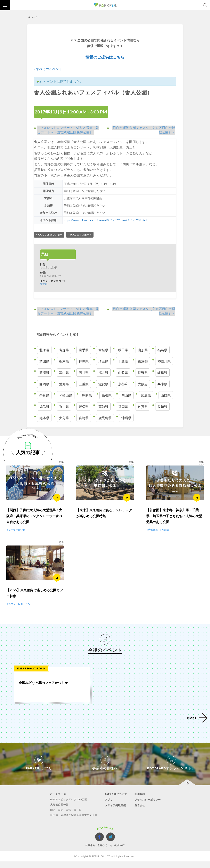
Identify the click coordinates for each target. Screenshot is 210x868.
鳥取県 (87, 395)
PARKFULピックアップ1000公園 (67, 806)
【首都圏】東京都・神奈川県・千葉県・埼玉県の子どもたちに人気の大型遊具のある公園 (174, 519)
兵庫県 (162, 384)
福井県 (103, 373)
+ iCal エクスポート (80, 235)
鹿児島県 (105, 418)
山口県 (166, 395)
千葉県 (123, 361)
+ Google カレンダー (49, 235)
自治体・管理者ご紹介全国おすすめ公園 (73, 822)
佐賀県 (143, 407)
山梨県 (123, 373)
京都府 (123, 384)
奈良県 (44, 395)
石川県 (84, 373)
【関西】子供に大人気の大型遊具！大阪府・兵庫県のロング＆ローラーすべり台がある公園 (34, 519)
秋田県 (123, 350)
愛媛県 (84, 407)
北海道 (44, 350)
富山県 (64, 373)
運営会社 (140, 812)
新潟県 (44, 373)
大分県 (64, 418)
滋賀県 (103, 384)
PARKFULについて (116, 801)
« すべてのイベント (48, 69)
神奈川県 (164, 361)
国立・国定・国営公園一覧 (64, 816)
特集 (61, 462)
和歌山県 (66, 395)
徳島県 (44, 407)
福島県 (162, 350)
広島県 (146, 395)
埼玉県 (103, 361)
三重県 (84, 384)
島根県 (107, 395)
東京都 (44, 284)
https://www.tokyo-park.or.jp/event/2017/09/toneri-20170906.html (106, 220)
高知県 (103, 407)
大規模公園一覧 (57, 811)
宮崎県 (84, 418)
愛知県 (64, 384)
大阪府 (143, 384)
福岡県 (123, 407)
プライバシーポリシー (149, 806)
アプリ (109, 806)
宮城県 (103, 350)
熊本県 (44, 418)
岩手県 (84, 350)
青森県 (64, 350)
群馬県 (84, 361)
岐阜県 (162, 373)
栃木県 (64, 361)
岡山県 (126, 395)
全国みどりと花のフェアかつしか (43, 689)
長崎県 (162, 407)
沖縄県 (126, 418)
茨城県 (44, 361)
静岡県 (44, 384)
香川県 (64, 407)
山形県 (143, 350)
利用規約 (140, 801)
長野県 (143, 373)
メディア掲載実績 (116, 812)
